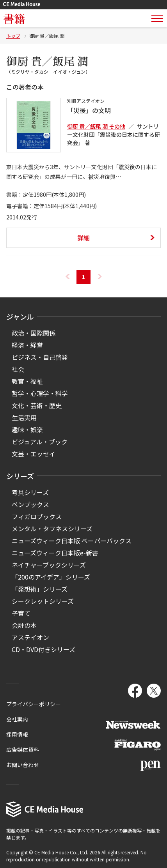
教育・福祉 (27, 381)
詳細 (83, 238)
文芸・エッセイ (34, 454)
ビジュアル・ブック (40, 442)
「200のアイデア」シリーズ (51, 577)
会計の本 (24, 625)
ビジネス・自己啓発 (40, 357)
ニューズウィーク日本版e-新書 (55, 553)
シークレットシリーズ (43, 601)
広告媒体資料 (23, 750)
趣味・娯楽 (27, 430)
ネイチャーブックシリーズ (49, 565)
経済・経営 (27, 345)
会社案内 (17, 719)
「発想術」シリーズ (40, 589)
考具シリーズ (30, 492)
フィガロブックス (37, 516)
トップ (13, 36)
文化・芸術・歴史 (37, 405)
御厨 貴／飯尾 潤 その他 (96, 126)
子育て (21, 613)
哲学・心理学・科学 (40, 393)
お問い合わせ (23, 765)
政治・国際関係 (34, 333)
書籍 (14, 18)
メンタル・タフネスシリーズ (52, 529)
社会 (18, 369)
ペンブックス (30, 504)
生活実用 (24, 417)
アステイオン (30, 637)
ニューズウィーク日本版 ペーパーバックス (72, 541)
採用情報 (17, 734)
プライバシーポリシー (34, 704)
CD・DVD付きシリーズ (44, 649)
